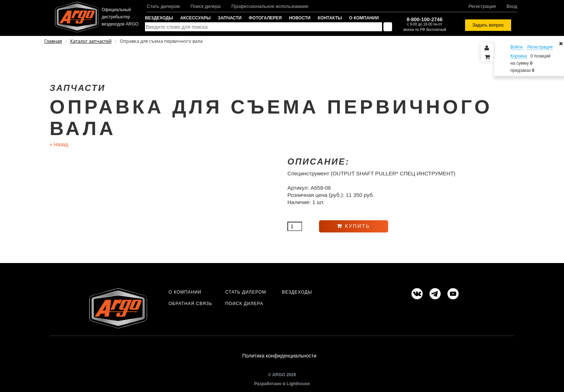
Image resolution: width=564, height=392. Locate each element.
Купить (354, 226)
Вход (512, 6)
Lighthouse (298, 384)
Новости (300, 18)
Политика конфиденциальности (279, 356)
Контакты (330, 18)
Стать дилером (163, 6)
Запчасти (230, 18)
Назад (59, 144)
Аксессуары (195, 18)
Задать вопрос (488, 25)
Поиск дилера (206, 6)
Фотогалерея (265, 18)
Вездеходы (159, 18)
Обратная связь (190, 304)
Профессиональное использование (270, 6)
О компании (364, 18)
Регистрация (482, 6)
